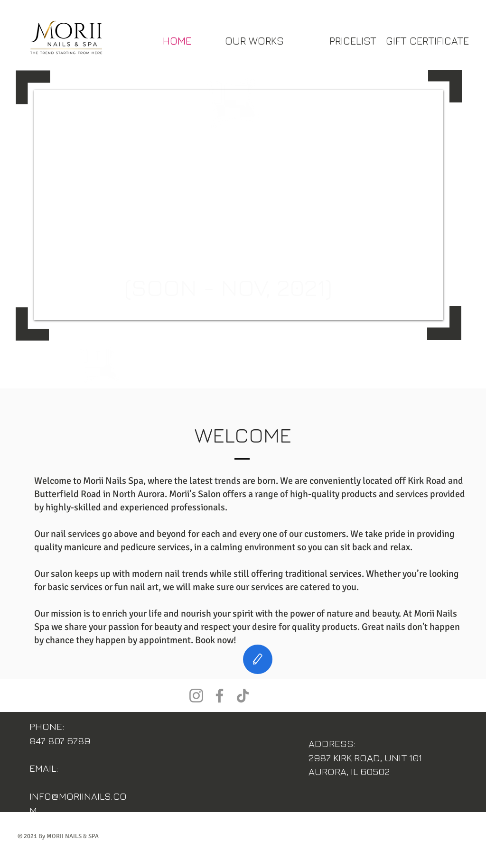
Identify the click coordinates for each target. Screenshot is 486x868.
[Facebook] (220, 696)
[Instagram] (196, 696)
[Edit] (258, 659)
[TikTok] (243, 696)
